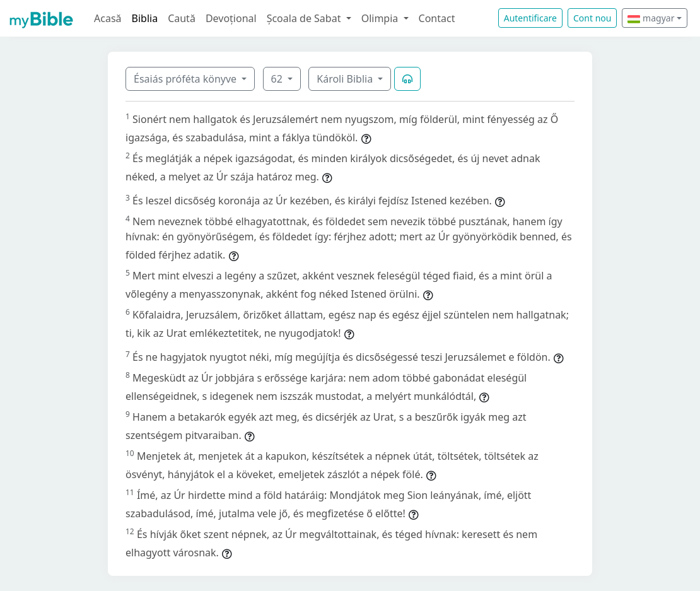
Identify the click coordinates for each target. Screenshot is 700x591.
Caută (182, 18)
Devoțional (231, 18)
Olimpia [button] (381, 18)
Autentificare (530, 18)
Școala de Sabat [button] (305, 18)
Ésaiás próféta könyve (186, 79)
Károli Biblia (346, 79)
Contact (437, 18)
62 (278, 79)
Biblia (145, 18)
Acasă (108, 18)
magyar (651, 18)
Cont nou (592, 18)
